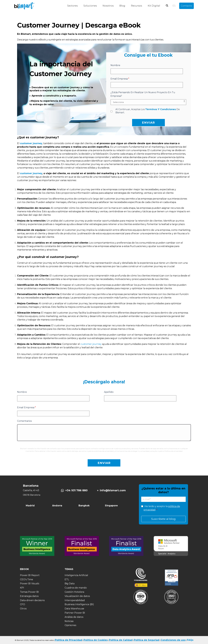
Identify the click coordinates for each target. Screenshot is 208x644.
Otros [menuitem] (23, 609)
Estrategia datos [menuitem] (29, 596)
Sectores (72, 6)
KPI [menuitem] (22, 588)
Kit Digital (154, 6)
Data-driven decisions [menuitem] (32, 600)
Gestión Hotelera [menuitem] (74, 592)
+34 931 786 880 (76, 490)
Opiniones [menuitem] (70, 625)
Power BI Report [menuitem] (30, 575)
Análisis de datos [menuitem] (74, 617)
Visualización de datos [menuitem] (77, 596)
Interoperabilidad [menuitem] (75, 600)
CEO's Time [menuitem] (27, 579)
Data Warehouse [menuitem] (74, 609)
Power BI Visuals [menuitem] (30, 584)
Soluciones (90, 6)
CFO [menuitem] (23, 604)
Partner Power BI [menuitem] (75, 613)
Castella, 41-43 (31, 490)
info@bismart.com (113, 490)
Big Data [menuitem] (70, 584)
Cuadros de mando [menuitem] (76, 588)
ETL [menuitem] (67, 579)
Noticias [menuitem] (69, 621)
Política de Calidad (121, 640)
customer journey (31, 173)
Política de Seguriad (147, 640)
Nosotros (108, 6)
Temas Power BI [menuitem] (29, 592)
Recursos (136, 6)
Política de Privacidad (69, 640)
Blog (122, 6)
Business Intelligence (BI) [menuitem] (79, 604)
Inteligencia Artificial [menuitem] (76, 575)
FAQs (190, 640)
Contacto (186, 6)
